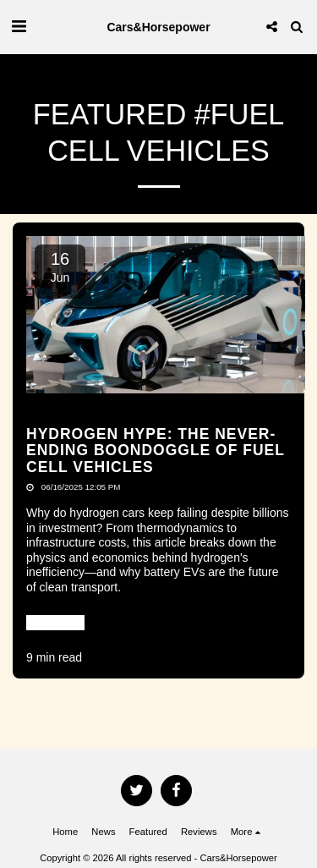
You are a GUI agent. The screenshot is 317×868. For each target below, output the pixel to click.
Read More (55, 622)
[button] (19, 26)
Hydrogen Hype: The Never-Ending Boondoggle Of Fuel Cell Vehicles (156, 450)
